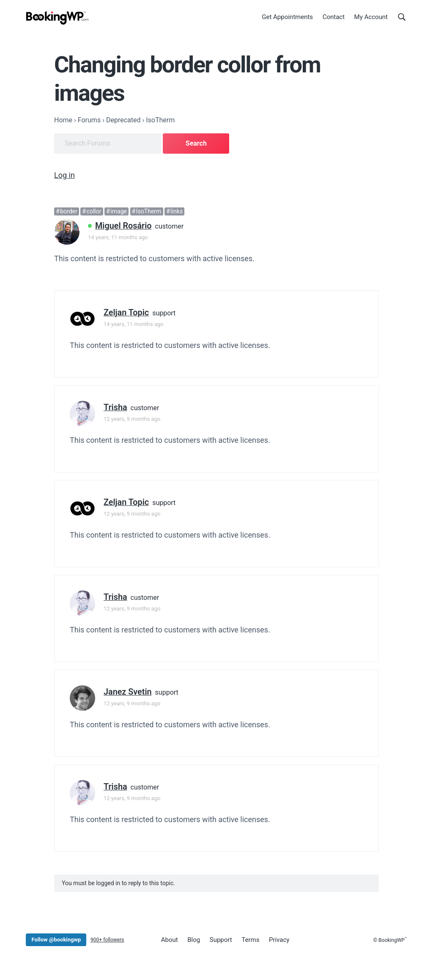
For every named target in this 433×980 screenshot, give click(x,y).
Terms (250, 940)
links (177, 211)
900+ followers (107, 940)
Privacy (279, 940)
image (119, 211)
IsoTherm (149, 211)
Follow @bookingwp (56, 940)
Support (221, 940)
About (170, 940)
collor (94, 211)
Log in (64, 175)
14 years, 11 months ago (118, 237)
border (69, 211)
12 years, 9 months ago (132, 419)
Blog (194, 940)
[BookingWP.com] (58, 18)
